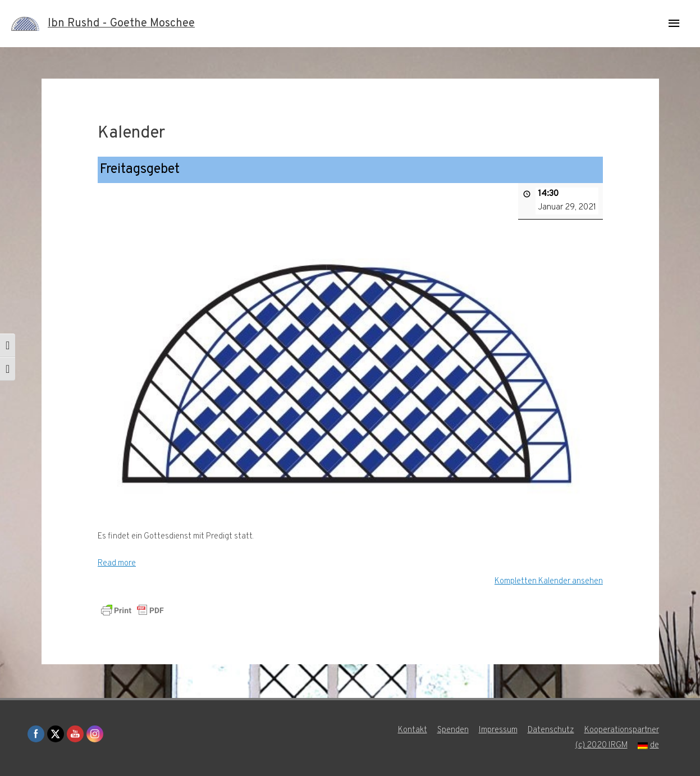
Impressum (498, 730)
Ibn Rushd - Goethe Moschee (121, 24)
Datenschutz (551, 730)
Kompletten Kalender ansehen (548, 581)
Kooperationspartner (622, 730)
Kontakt (413, 730)
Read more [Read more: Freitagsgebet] (117, 563)
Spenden (453, 730)
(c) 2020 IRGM (601, 745)
